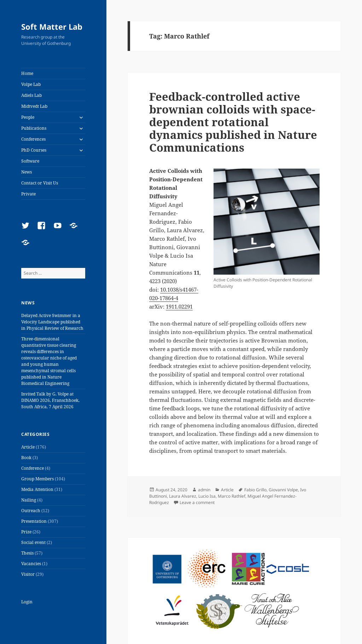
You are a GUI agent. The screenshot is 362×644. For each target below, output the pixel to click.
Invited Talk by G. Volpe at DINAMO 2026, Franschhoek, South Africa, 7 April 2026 (50, 400)
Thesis (27, 553)
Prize (26, 532)
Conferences (33, 139)
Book (26, 458)
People (28, 117)
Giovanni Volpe (283, 490)
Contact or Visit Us (40, 183)
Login (27, 602)
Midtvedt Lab (34, 106)
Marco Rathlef (232, 496)
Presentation (34, 521)
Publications (34, 128)
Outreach (31, 511)
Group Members (37, 479)
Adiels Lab (31, 95)
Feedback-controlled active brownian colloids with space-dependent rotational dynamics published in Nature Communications (233, 122)
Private (28, 194)
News (27, 172)
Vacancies (31, 564)
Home (27, 73)
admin (204, 490)
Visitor (28, 574)
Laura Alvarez (183, 496)
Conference (33, 468)
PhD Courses (34, 150)
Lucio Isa (207, 496)
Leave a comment (197, 502)
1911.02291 (179, 306)
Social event (33, 542)
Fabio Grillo (255, 490)
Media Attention (37, 489)
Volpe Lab (31, 84)
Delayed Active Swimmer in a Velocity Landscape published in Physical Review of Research (52, 322)
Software (30, 161)
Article (28, 447)
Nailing (29, 500)
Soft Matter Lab (52, 27)
